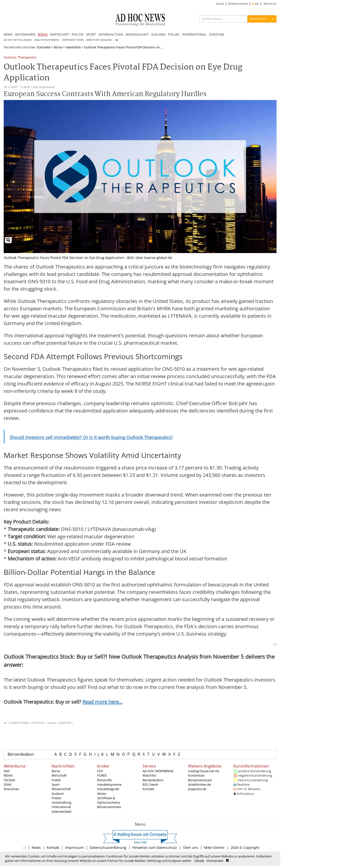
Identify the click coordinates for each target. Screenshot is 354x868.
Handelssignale (108, 789)
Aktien (102, 794)
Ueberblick (73, 47)
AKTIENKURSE (25, 34)
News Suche (258, 19)
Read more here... (102, 702)
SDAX (8, 784)
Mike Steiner (214, 847)
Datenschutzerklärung (108, 847)
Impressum (74, 847)
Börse (58, 47)
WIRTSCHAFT (60, 34)
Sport (56, 784)
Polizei (56, 798)
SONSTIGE (216, 34)
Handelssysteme (109, 784)
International (61, 807)
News (36, 847)
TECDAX (9, 780)
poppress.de (197, 789)
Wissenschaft (61, 789)
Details (199, 861)
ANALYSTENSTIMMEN (47, 40)
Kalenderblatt (62, 811)
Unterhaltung (61, 802)
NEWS (8, 34)
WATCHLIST (270, 4)
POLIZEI (174, 34)
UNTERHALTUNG (111, 34)
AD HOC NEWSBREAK (158, 771)
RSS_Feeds (150, 784)
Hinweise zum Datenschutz (155, 847)
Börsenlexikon (21, 754)
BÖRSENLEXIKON (238, 4)
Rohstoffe (104, 780)
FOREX (102, 775)
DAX (7, 771)
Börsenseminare (109, 807)
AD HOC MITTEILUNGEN (18, 40)
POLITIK (78, 34)
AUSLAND (158, 34)
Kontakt (148, 789)
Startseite (44, 47)
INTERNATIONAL (194, 34)
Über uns (191, 847)
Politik (56, 780)
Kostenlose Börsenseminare (200, 778)
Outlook (10, 58)
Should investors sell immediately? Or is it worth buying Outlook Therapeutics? (91, 437)
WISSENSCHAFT (137, 34)
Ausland (58, 794)
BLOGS (220, 4)
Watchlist (149, 775)
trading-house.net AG (204, 771)
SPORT (91, 34)
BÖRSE (43, 34)
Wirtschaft (59, 775)
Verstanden (215, 861)
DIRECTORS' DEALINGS (99, 40)
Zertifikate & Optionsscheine (109, 800)
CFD (100, 771)
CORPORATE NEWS (73, 40)
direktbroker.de (199, 784)
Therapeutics (27, 58)
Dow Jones (11, 789)
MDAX (8, 775)
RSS (256, 4)
